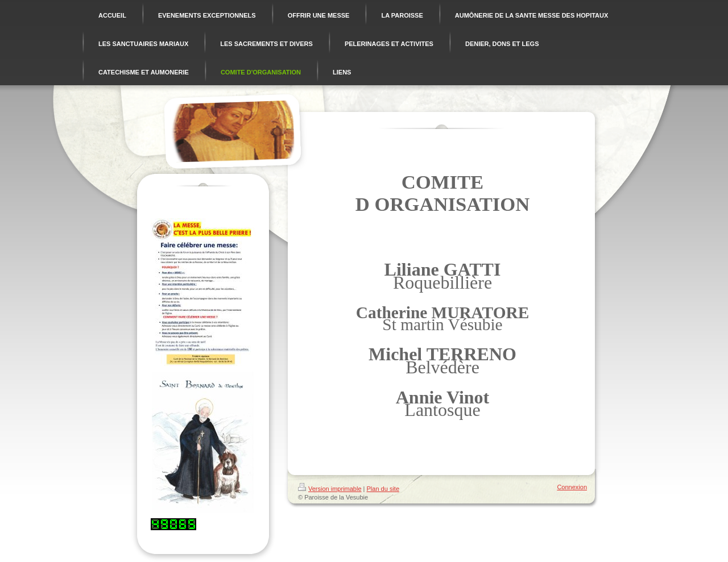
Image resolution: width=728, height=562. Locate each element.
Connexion (572, 487)
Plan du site (383, 489)
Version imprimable (330, 489)
